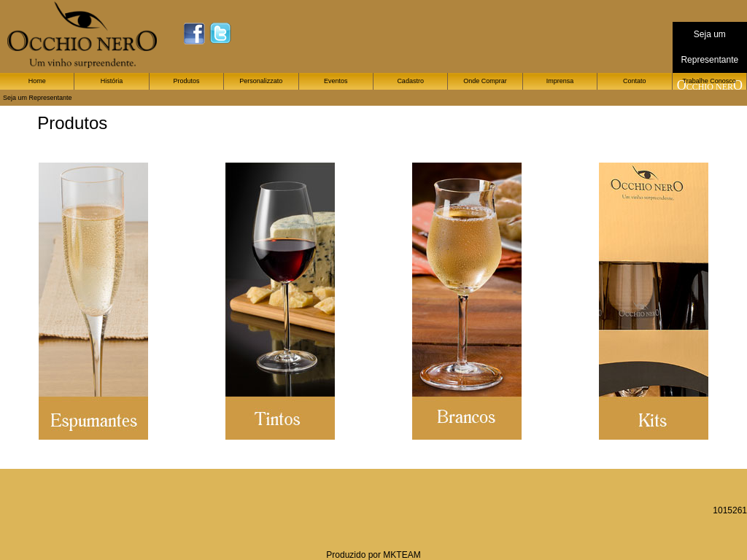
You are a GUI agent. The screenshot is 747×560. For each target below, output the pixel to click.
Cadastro (410, 81)
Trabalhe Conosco (709, 81)
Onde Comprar (485, 81)
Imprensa (560, 81)
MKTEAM (402, 555)
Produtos (186, 81)
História (112, 81)
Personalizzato (261, 81)
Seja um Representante (38, 98)
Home (37, 81)
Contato (635, 81)
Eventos (336, 81)
